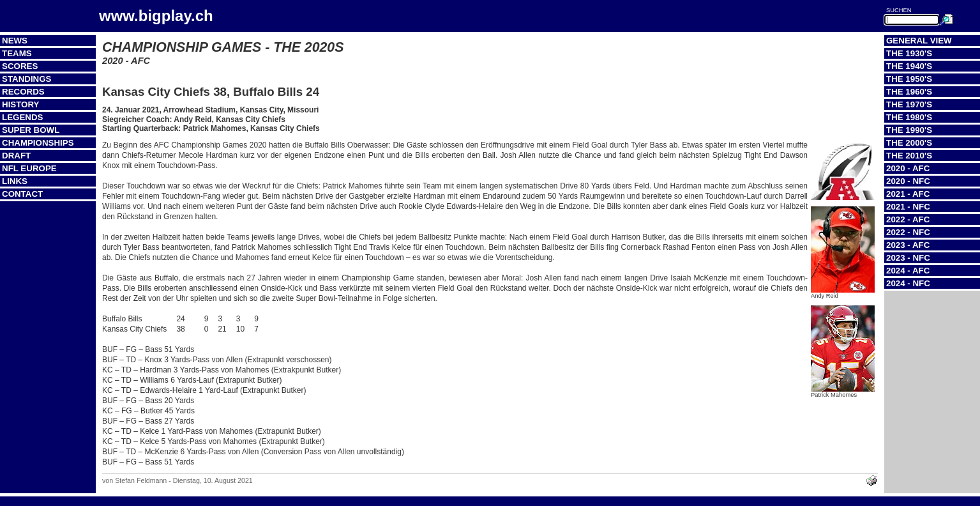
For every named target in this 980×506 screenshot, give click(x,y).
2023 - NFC (908, 258)
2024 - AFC (908, 271)
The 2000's (909, 143)
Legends (22, 117)
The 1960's (909, 92)
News (15, 41)
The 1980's (909, 117)
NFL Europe (29, 168)
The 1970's (909, 104)
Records (23, 92)
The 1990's (909, 130)
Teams (17, 53)
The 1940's (909, 66)
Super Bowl (31, 130)
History (21, 104)
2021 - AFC (908, 194)
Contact (22, 194)
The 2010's (909, 156)
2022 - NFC (908, 232)
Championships (38, 143)
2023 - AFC (908, 245)
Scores (20, 66)
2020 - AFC (908, 168)
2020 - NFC (908, 181)
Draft (16, 156)
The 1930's (909, 53)
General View (919, 41)
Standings (27, 79)
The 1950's (909, 79)
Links (15, 181)
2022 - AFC (908, 219)
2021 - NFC (908, 207)
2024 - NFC (908, 283)
